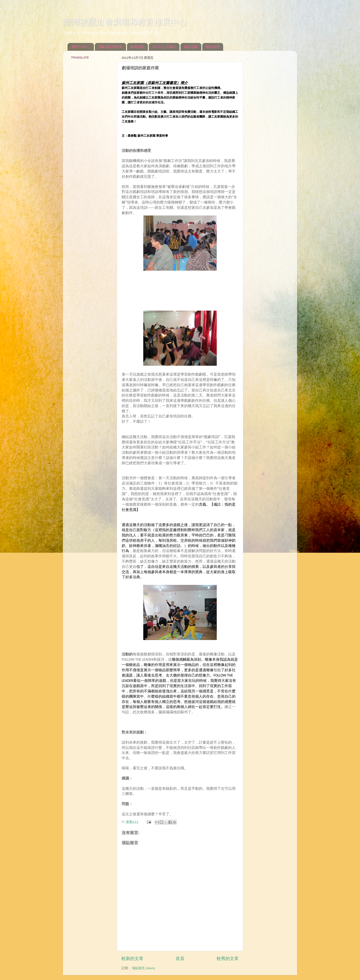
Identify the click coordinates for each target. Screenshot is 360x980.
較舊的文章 (228, 959)
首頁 (180, 959)
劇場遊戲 (137, 47)
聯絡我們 (213, 47)
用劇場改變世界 (110, 47)
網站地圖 (191, 47)
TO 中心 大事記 (164, 47)
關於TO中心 (81, 47)
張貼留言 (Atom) (143, 968)
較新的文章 (132, 959)
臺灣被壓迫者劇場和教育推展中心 (125, 22)
